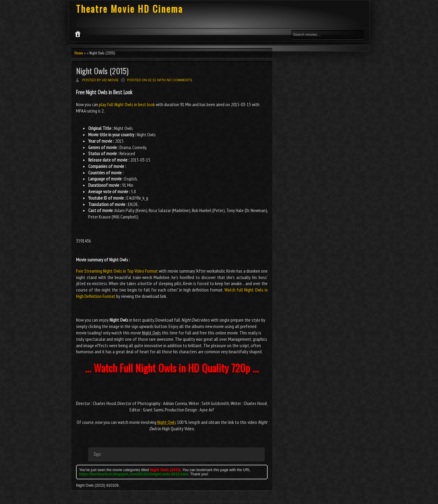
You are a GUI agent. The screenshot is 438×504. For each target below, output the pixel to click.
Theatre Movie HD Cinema (129, 9)
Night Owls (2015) (102, 71)
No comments (179, 80)
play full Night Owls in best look (127, 104)
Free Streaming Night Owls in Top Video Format (117, 271)
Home (79, 53)
